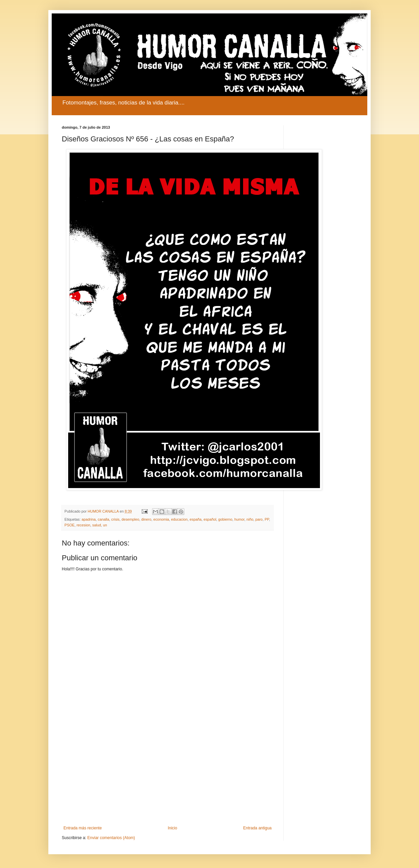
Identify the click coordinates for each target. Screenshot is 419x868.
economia (161, 519)
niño (250, 519)
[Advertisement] (168, 770)
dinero (146, 519)
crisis (115, 519)
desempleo (130, 519)
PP (267, 519)
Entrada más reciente (83, 828)
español (210, 519)
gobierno (225, 519)
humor (239, 519)
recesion (83, 525)
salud (97, 525)
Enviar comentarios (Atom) (111, 838)
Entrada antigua (257, 828)
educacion (179, 519)
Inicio (173, 828)
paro (259, 519)
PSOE (69, 525)
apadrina (89, 519)
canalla (103, 519)
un (105, 525)
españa (196, 519)
